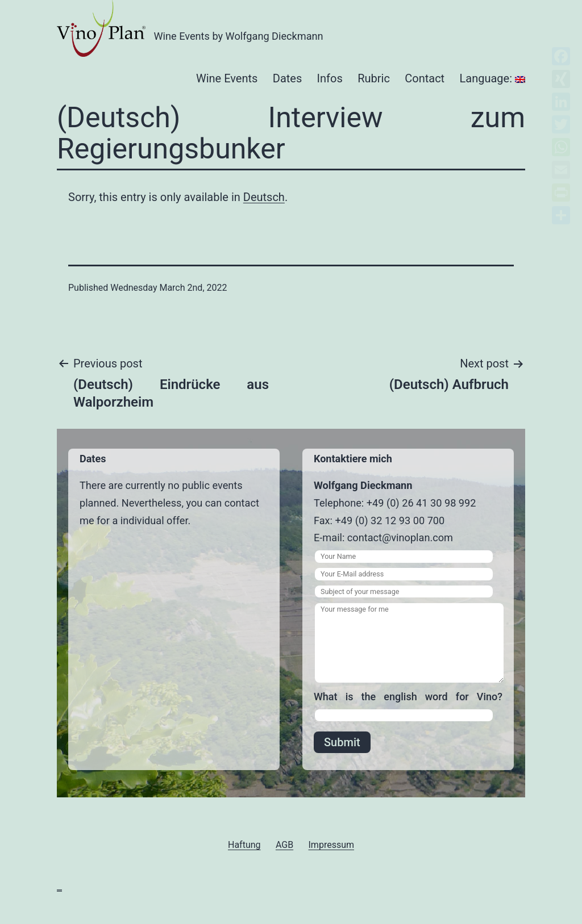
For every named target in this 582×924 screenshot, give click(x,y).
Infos (330, 78)
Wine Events (227, 78)
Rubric (374, 78)
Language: (492, 78)
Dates (287, 78)
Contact (425, 78)
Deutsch (264, 197)
